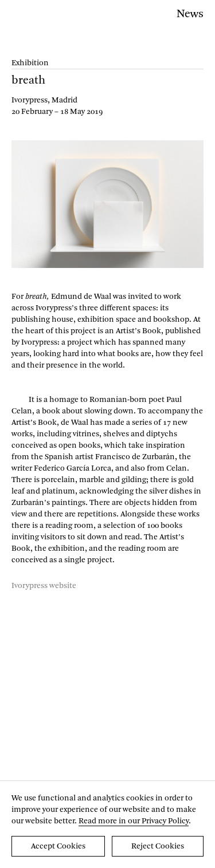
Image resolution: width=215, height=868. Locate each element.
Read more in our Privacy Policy (134, 821)
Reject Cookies (158, 846)
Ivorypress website (44, 586)
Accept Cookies (58, 846)
